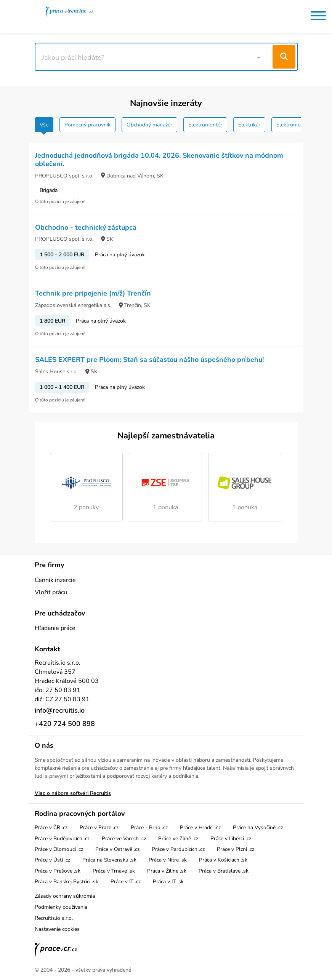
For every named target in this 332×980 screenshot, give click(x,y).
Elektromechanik (296, 125)
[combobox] (155, 57)
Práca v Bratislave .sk (224, 871)
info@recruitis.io (60, 710)
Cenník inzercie (55, 580)
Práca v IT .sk (168, 882)
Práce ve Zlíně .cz (178, 839)
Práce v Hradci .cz (200, 827)
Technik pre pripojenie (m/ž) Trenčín (93, 293)
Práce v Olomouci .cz (59, 849)
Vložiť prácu (51, 592)
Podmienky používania (61, 907)
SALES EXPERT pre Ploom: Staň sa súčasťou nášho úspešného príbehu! (149, 360)
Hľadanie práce (55, 628)
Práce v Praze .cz (99, 827)
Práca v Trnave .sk (114, 871)
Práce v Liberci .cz (231, 839)
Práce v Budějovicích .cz (62, 839)
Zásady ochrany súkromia (65, 896)
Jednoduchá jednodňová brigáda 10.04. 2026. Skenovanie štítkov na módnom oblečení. (159, 160)
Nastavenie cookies (57, 929)
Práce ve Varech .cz (124, 839)
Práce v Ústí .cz (52, 860)
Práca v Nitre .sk (168, 860)
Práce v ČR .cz (51, 827)
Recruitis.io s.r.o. (54, 918)
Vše (44, 125)
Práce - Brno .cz (149, 827)
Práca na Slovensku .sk (109, 860)
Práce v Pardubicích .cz (178, 849)
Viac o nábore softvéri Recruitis (73, 793)
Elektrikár (249, 125)
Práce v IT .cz (126, 882)
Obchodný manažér (149, 125)
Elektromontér (205, 125)
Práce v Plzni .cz (236, 849)
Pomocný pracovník (87, 125)
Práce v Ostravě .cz (117, 849)
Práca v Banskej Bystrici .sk (67, 882)
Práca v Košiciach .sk (223, 860)
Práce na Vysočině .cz (258, 827)
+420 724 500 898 (65, 724)
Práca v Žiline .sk (167, 871)
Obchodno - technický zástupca (86, 227)
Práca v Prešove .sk (58, 871)
